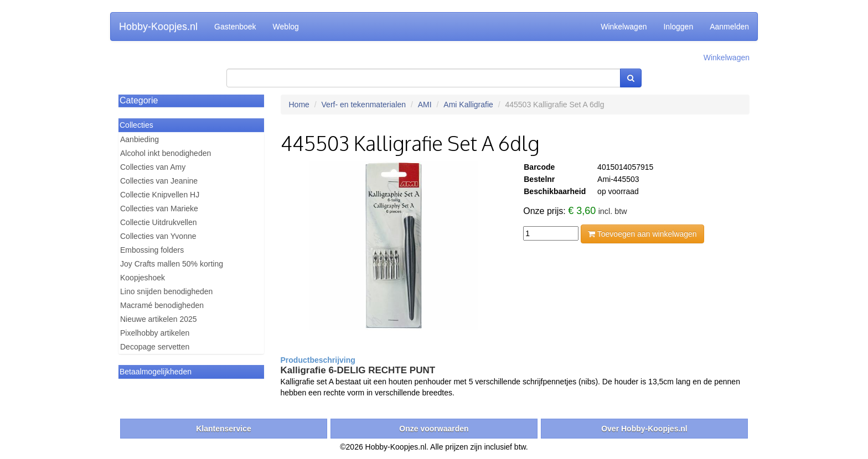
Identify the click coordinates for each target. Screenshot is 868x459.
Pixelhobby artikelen (155, 333)
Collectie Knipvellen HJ (160, 195)
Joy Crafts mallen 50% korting (172, 264)
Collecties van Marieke (159, 208)
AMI (425, 105)
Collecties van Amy (153, 167)
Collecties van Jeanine (159, 181)
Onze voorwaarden (434, 429)
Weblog (286, 27)
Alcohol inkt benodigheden (166, 153)
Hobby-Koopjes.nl (158, 27)
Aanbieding (139, 139)
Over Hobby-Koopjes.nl (644, 429)
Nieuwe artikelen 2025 (159, 319)
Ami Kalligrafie (468, 105)
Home (299, 105)
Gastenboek (235, 27)
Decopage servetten (155, 347)
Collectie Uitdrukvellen (159, 222)
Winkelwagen (624, 27)
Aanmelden (729, 27)
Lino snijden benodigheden (166, 291)
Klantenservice (224, 429)
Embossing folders (152, 250)
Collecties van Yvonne (158, 236)
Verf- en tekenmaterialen (364, 105)
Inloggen (678, 27)
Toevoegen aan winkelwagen (642, 234)
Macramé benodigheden (162, 305)
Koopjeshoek (143, 278)
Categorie (139, 100)
